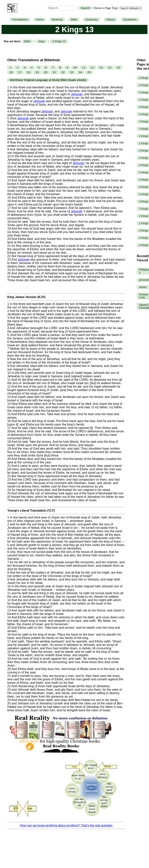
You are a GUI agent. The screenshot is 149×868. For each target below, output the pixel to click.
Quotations (130, 20)
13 (101, 68)
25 (89, 72)
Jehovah (77, 94)
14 (110, 68)
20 (46, 72)
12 (92, 68)
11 (84, 68)
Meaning (57, 20)
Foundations (20, 20)
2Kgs (41, 41)
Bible (74, 20)
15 (118, 68)
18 (28, 72)
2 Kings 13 (59, 41)
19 (37, 72)
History (111, 20)
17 (20, 72)
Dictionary (92, 20)
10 (75, 68)
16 (11, 72)
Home (40, 20)
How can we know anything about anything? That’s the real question (66, 825)
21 (54, 72)
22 (63, 72)
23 (72, 72)
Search (85, 8)
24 (80, 72)
